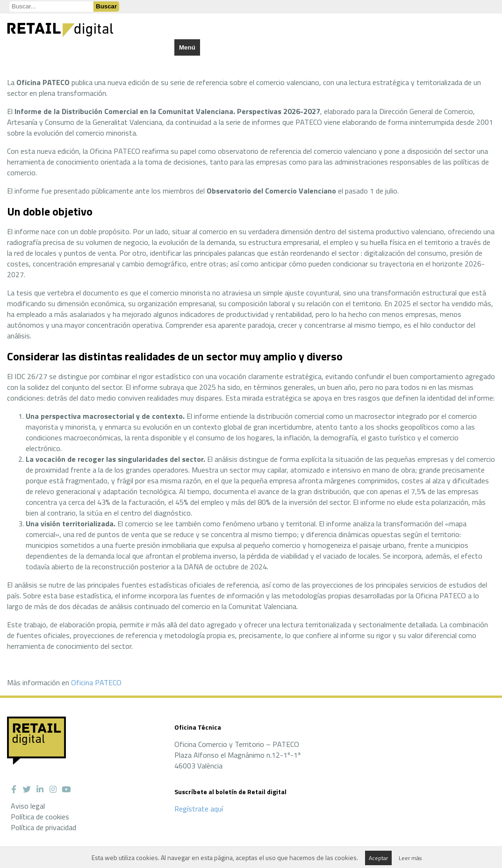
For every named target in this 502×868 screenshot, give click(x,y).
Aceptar (378, 858)
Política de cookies (40, 817)
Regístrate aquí (199, 809)
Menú (187, 47)
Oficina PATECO (96, 682)
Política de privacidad (43, 827)
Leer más (410, 858)
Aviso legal (28, 806)
